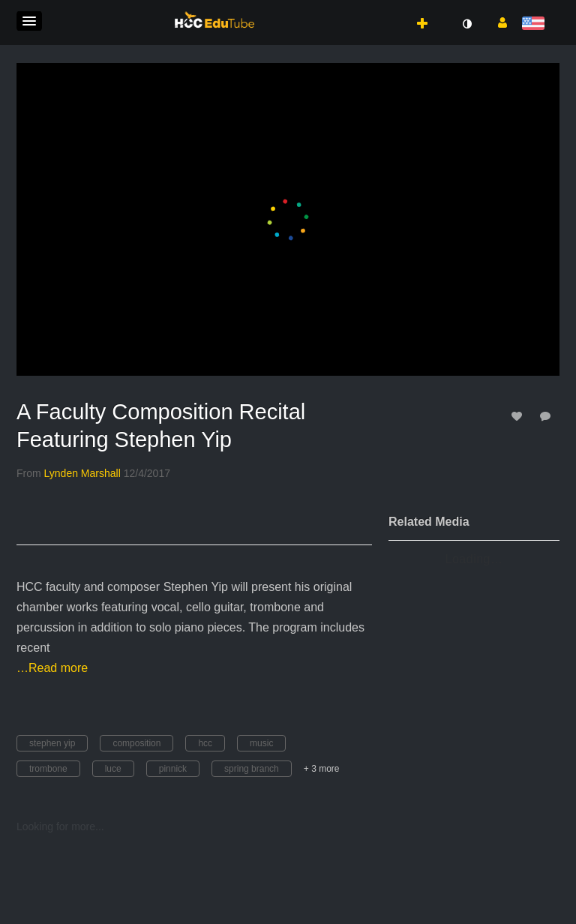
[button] (29, 21)
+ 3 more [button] (322, 769)
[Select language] (536, 24)
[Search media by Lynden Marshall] (82, 473)
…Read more (52, 668)
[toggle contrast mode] (466, 24)
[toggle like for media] (519, 416)
